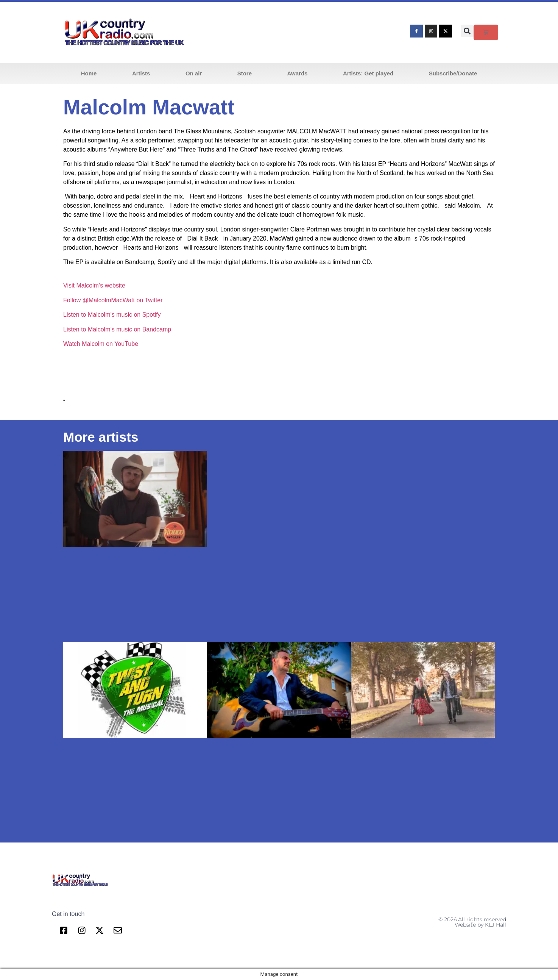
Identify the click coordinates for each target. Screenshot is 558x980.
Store (245, 73)
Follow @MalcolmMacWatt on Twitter (113, 300)
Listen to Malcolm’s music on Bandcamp (117, 329)
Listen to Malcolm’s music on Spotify (112, 315)
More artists (101, 437)
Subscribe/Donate (453, 73)
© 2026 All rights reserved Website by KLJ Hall (472, 922)
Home (89, 73)
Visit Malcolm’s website (94, 285)
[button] (467, 31)
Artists (141, 73)
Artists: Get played (368, 73)
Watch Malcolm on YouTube (101, 344)
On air (194, 73)
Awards (298, 73)
